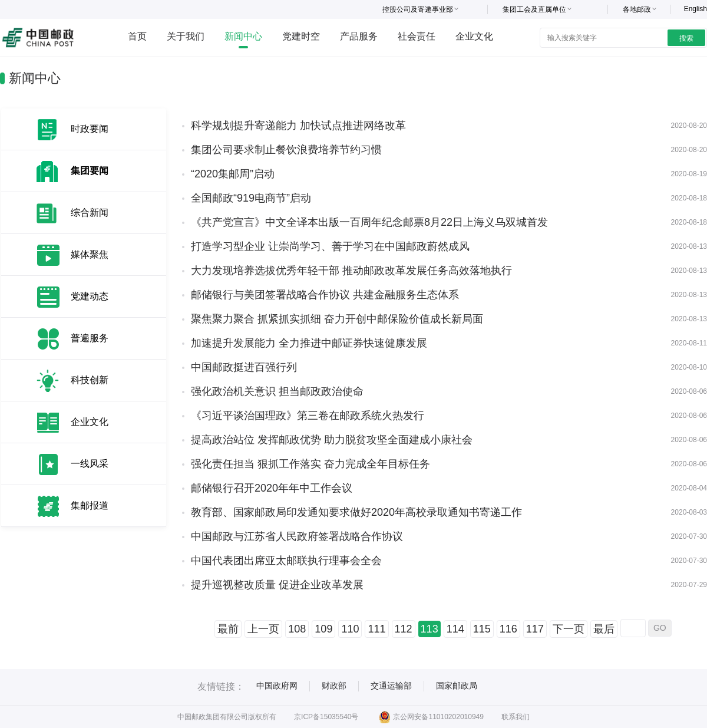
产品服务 (359, 36)
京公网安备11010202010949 (431, 717)
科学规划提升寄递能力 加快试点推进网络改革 (298, 126)
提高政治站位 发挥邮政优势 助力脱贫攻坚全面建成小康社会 (332, 440)
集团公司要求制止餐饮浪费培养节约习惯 (286, 150)
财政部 (334, 686)
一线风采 (90, 464)
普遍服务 (90, 338)
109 (323, 629)
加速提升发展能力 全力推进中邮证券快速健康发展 (309, 343)
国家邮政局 (457, 686)
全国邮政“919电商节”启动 (251, 198)
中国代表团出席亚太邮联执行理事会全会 (286, 561)
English (696, 9)
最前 (228, 629)
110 (350, 629)
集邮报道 (90, 505)
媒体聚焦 (90, 254)
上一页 (263, 629)
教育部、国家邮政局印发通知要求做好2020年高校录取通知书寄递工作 (356, 512)
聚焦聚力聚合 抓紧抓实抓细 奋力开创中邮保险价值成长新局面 (337, 319)
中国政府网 (277, 686)
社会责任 (417, 36)
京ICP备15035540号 (326, 717)
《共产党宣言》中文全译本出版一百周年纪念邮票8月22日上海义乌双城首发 (369, 222)
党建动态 (90, 296)
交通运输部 (391, 686)
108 (297, 629)
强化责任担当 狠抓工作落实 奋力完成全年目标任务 (310, 464)
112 (404, 629)
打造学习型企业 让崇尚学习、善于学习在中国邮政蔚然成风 (330, 246)
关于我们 (186, 36)
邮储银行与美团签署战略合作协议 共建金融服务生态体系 (325, 295)
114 (455, 629)
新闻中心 (243, 36)
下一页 (569, 629)
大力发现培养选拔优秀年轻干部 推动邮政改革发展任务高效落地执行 (351, 271)
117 (535, 629)
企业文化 (474, 36)
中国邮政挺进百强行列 (244, 367)
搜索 (686, 38)
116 (508, 629)
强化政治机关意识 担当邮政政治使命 (277, 391)
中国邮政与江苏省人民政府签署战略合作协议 (297, 536)
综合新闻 (90, 213)
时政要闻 (90, 129)
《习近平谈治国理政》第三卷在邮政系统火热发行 (308, 416)
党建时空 (301, 36)
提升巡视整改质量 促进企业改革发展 (277, 585)
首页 (137, 36)
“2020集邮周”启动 (233, 174)
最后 (604, 629)
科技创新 (90, 380)
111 (376, 629)
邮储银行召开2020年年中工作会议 (272, 488)
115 (482, 629)
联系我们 (516, 717)
